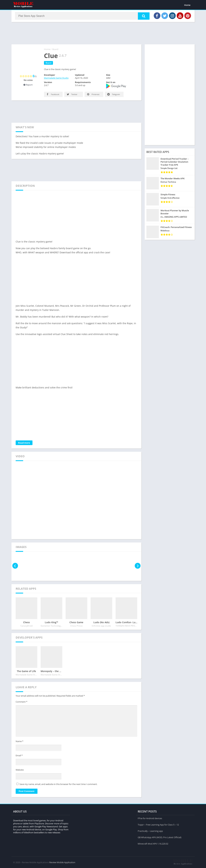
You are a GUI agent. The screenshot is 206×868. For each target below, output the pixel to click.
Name (19, 742)
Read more (24, 443)
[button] (143, 16)
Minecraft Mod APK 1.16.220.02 (153, 843)
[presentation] (15, 566)
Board (55, 50)
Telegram (113, 95)
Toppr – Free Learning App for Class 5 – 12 (158, 824)
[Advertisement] (103, 33)
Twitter (72, 95)
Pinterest (93, 95)
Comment (21, 702)
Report (28, 85)
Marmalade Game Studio (56, 78)
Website (20, 770)
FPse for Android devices (150, 818)
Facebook (53, 95)
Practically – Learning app (150, 831)
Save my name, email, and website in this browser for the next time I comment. (58, 784)
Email (19, 756)
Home (187, 5)
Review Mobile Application (62, 862)
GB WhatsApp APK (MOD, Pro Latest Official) (160, 837)
